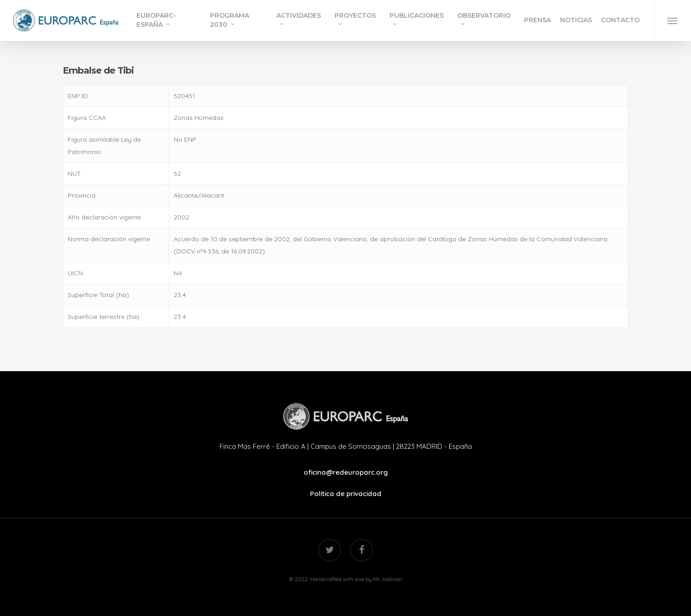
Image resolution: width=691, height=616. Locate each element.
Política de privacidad (346, 494)
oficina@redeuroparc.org (346, 472)
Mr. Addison (388, 579)
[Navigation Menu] (673, 20)
